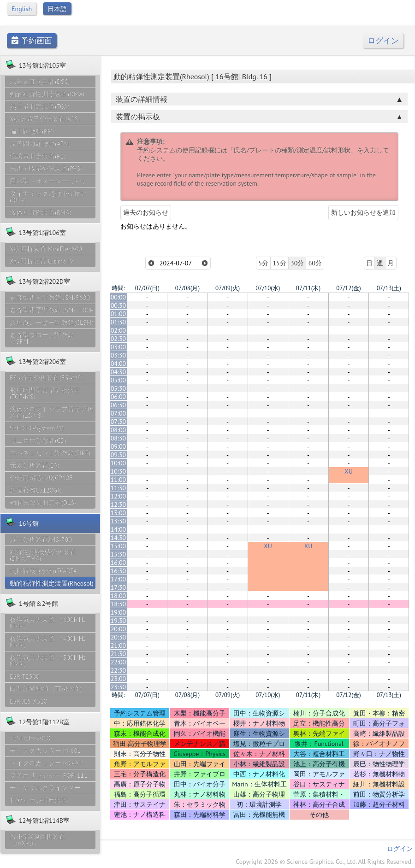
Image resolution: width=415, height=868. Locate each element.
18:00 (119, 596)
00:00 (119, 297)
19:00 (119, 612)
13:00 (119, 513)
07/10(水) (268, 288)
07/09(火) (228, 288)
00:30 (119, 305)
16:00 (119, 563)
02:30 (119, 339)
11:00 (119, 480)
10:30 (119, 471)
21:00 (119, 645)
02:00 (119, 330)
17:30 (119, 587)
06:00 (119, 397)
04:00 (119, 364)
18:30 (119, 604)
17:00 (119, 579)
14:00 (119, 529)
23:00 (119, 679)
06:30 (119, 405)
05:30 (119, 388)
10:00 (119, 463)
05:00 (119, 380)
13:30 (119, 521)
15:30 (119, 554)
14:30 (119, 538)
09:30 (119, 455)
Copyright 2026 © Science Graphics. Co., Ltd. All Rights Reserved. (324, 862)
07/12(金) (348, 288)
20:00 (119, 629)
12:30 (119, 504)
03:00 (119, 347)
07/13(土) (389, 288)
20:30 (119, 637)
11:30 (119, 488)
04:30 (119, 372)
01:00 (119, 314)
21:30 (119, 654)
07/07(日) (147, 288)
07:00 (119, 413)
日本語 (57, 9)
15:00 (119, 546)
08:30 (119, 438)
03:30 (119, 355)
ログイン (383, 41)
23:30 (119, 687)
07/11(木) (308, 288)
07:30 (119, 422)
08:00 (119, 430)
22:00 (119, 662)
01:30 (119, 322)
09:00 (119, 446)
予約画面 (32, 41)
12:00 (119, 496)
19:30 (119, 621)
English (22, 9)
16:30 (119, 571)
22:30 (119, 670)
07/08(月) (187, 288)
